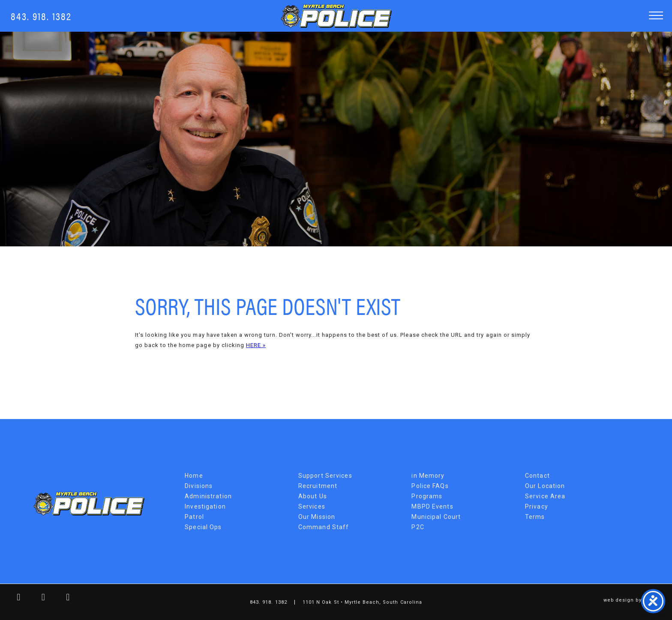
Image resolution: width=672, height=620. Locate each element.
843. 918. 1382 (41, 16)
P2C (418, 527)
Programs (427, 496)
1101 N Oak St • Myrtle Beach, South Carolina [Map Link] (362, 602)
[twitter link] (37, 598)
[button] (656, 15)
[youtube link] (62, 598)
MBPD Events (432, 506)
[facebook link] (12, 598)
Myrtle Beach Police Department (89, 504)
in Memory (428, 476)
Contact (537, 476)
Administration (208, 496)
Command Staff (324, 527)
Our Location (545, 486)
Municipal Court (436, 517)
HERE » (256, 345)
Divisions (199, 486)
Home (194, 476)
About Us (313, 496)
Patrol (194, 517)
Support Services (325, 476)
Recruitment (318, 486)
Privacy (537, 506)
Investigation (205, 506)
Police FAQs (430, 486)
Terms (535, 517)
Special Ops (203, 527)
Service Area (545, 496)
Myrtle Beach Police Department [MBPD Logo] (336, 16)
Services (312, 506)
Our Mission (317, 517)
